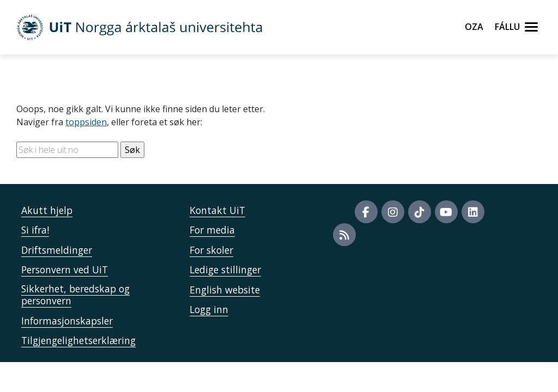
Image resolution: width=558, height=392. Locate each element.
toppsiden (86, 122)
